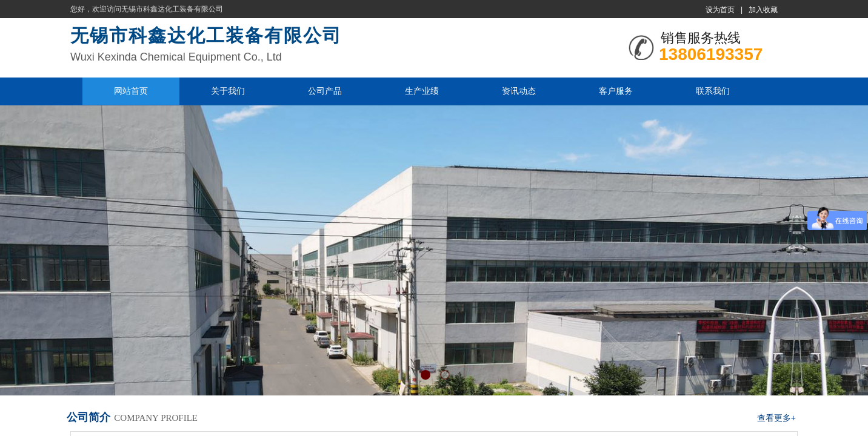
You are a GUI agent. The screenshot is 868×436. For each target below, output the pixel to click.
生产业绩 (422, 91)
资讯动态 (519, 91)
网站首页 (131, 91)
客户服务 (616, 91)
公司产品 (325, 91)
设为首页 (720, 10)
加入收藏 (763, 10)
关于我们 (228, 91)
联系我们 (713, 91)
